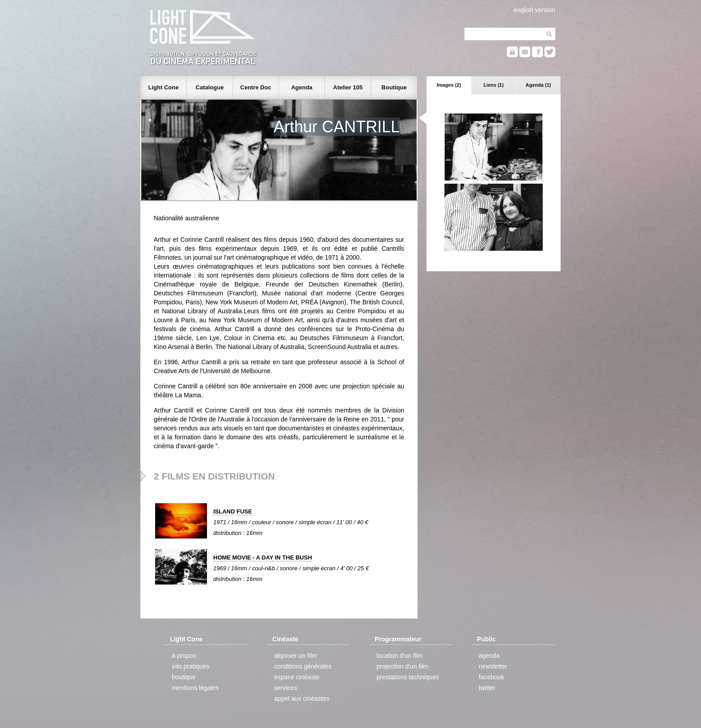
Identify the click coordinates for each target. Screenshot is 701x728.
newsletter (493, 666)
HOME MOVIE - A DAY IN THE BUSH (263, 558)
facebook (492, 677)
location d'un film (400, 656)
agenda (489, 656)
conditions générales (303, 666)
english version (534, 10)
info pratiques (190, 666)
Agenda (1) (538, 85)
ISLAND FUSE (233, 511)
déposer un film (296, 656)
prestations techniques (408, 677)
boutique (184, 677)
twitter (487, 688)
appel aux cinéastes (302, 699)
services (285, 688)
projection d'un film (402, 666)
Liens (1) (493, 85)
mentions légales (195, 688)
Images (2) (449, 85)
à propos (184, 656)
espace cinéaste (297, 677)
